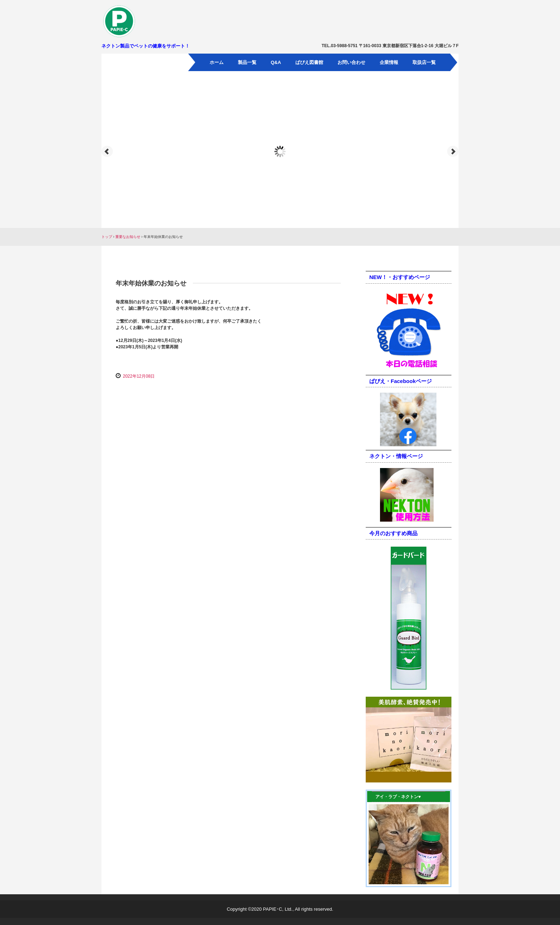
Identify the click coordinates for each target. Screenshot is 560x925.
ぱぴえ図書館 (309, 62)
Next (453, 151)
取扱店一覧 (424, 62)
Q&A (276, 62)
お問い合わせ (351, 62)
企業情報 (389, 62)
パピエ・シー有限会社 (143, 21)
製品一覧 (247, 62)
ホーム (217, 62)
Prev (107, 151)
